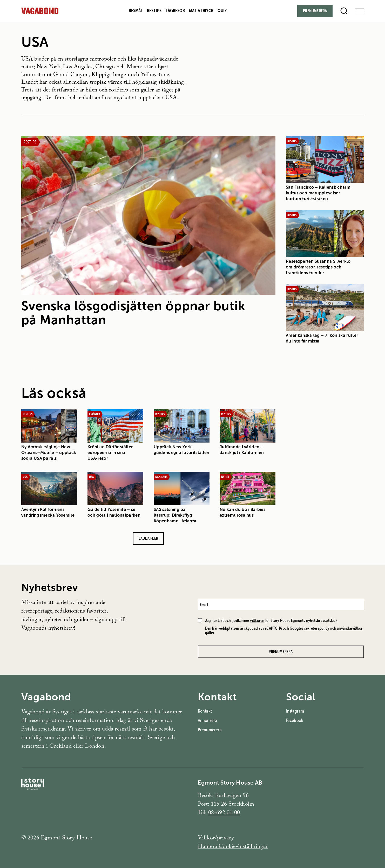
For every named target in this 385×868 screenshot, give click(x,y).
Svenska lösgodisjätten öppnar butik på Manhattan (133, 313)
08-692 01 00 (224, 813)
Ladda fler (148, 538)
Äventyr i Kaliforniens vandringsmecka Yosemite (48, 512)
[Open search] (344, 11)
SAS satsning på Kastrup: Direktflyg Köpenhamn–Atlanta (175, 515)
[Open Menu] (360, 11)
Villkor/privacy (216, 839)
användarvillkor (350, 628)
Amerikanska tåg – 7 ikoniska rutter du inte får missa (322, 338)
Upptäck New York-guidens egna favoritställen (181, 449)
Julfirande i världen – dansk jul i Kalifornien (242, 449)
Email (204, 604)
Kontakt (205, 711)
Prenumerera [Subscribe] (315, 11)
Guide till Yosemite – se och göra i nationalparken (114, 512)
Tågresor (175, 11)
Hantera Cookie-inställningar (233, 847)
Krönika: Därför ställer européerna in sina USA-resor (110, 452)
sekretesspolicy (317, 628)
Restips (154, 11)
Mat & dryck (201, 11)
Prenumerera (210, 730)
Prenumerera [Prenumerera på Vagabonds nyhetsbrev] (281, 652)
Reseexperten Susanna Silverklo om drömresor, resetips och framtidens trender (318, 267)
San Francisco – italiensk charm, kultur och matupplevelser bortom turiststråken (319, 193)
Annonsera (208, 720)
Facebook (295, 720)
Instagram (295, 711)
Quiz (222, 11)
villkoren (257, 620)
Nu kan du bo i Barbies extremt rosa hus (242, 512)
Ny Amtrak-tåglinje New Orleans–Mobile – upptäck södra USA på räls (49, 452)
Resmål (136, 11)
